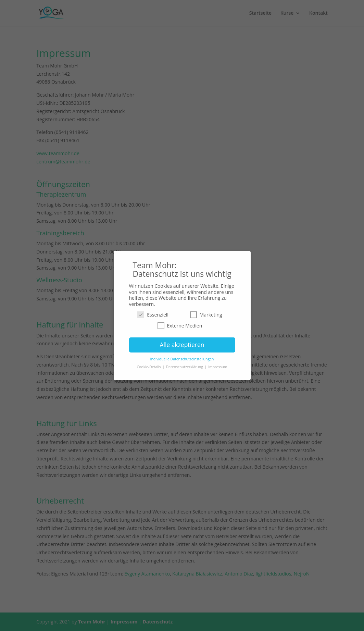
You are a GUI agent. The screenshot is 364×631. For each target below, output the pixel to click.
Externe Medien (180, 326)
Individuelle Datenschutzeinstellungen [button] (182, 359)
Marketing (206, 315)
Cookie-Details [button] (149, 367)
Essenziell (153, 315)
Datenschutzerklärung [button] (185, 367)
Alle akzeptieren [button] (182, 345)
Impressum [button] (218, 367)
